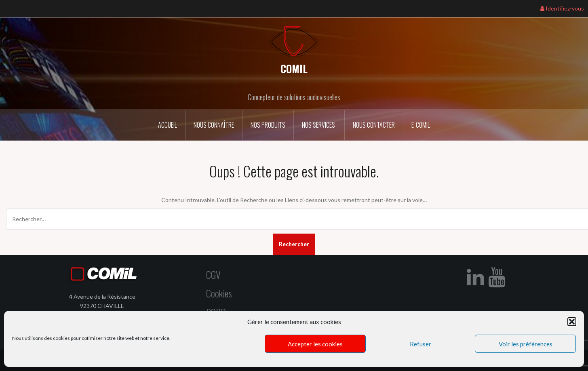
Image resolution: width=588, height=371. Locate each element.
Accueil (168, 125)
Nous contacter (374, 125)
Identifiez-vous (562, 8)
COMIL (294, 69)
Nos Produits (268, 125)
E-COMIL (421, 125)
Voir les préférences (526, 344)
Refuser (420, 344)
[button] (572, 322)
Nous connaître (214, 125)
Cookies (219, 293)
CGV (213, 274)
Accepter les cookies (315, 344)
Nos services (319, 125)
